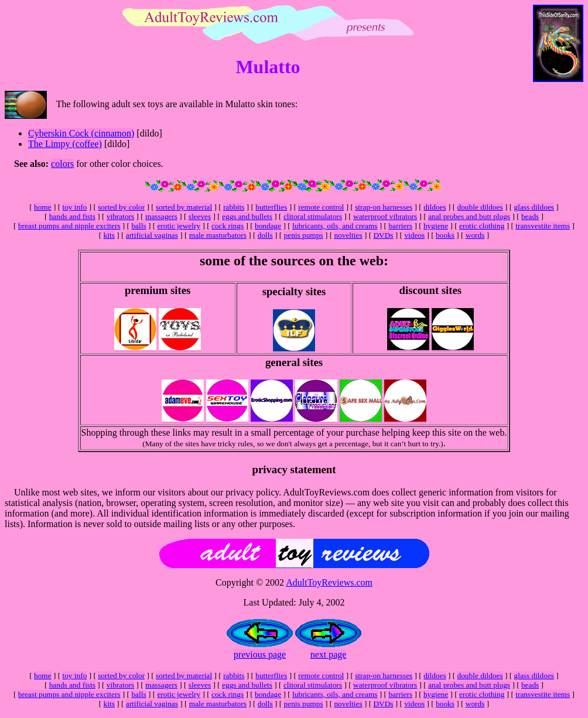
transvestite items (543, 226)
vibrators (120, 216)
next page (329, 654)
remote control (321, 207)
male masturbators (218, 235)
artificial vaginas (152, 235)
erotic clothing (482, 226)
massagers (161, 216)
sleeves (200, 216)
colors (62, 164)
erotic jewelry (179, 226)
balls (139, 226)
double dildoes (480, 207)
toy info (74, 207)
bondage (268, 226)
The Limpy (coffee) (65, 144)
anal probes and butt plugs (469, 216)
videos (414, 235)
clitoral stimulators (313, 216)
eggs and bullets (247, 216)
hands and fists (72, 216)
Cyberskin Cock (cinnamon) (81, 133)
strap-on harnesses (384, 207)
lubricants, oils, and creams (335, 226)
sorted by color (121, 207)
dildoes (435, 207)
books (445, 235)
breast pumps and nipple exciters (69, 226)
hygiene (436, 226)
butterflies (271, 207)
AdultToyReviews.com (329, 582)
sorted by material (184, 207)
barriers (400, 226)
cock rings (228, 226)
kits (109, 235)
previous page (260, 654)
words (475, 235)
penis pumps (304, 235)
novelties (348, 235)
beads (530, 216)
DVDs (383, 235)
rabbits (234, 207)
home (43, 207)
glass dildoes (534, 207)
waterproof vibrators (385, 216)
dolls (265, 235)
